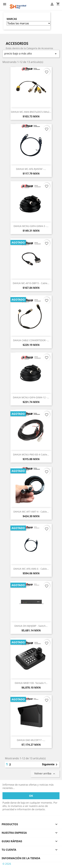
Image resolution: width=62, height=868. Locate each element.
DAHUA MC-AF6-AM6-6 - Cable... (31, 569)
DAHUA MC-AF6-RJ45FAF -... (31, 169)
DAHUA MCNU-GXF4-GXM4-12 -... (31, 397)
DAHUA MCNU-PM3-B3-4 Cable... (31, 454)
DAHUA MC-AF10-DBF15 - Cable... (31, 283)
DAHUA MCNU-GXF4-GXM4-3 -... (31, 226)
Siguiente (50, 765)
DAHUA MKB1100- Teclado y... (31, 683)
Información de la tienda (21, 858)
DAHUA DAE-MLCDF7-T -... (31, 740)
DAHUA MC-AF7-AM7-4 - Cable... (31, 512)
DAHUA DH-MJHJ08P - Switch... (31, 626)
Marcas (12, 19)
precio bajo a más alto (31, 54)
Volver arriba (45, 774)
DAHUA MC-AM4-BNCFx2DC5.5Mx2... (31, 112)
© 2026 (7, 864)
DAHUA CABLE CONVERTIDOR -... (31, 340)
